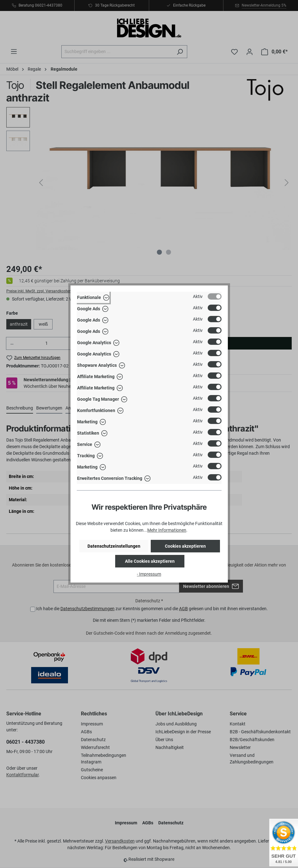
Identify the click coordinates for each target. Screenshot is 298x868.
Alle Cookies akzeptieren (150, 561)
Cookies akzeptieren (185, 546)
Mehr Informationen (167, 530)
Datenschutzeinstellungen (114, 546)
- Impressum (149, 574)
